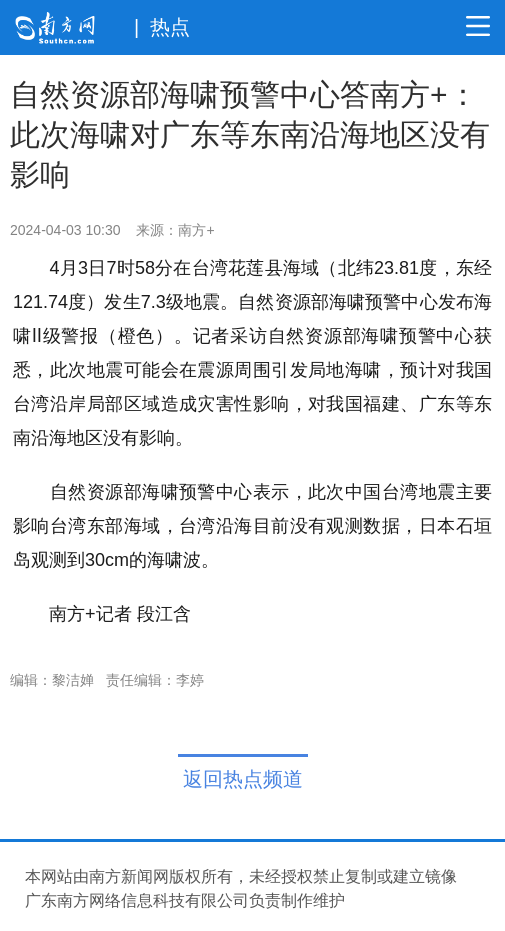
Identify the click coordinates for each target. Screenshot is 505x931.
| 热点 (162, 27)
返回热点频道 (243, 779)
